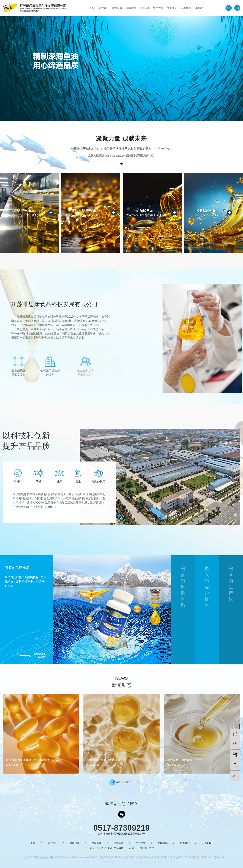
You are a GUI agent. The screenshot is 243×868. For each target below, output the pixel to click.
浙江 (135, 848)
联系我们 (186, 8)
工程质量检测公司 (107, 862)
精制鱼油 (131, 8)
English (199, 8)
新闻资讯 (172, 8)
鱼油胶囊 (117, 8)
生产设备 (158, 8)
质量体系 (145, 8)
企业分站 (94, 848)
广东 (151, 848)
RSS (103, 848)
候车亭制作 (89, 862)
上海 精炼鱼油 (143, 857)
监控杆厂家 (124, 862)
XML (111, 848)
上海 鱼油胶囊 (175, 857)
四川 (146, 848)
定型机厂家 (150, 862)
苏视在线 (219, 857)
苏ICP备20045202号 (111, 857)
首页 (92, 8)
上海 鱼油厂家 (159, 857)
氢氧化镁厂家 (165, 862)
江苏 (129, 848)
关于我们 (103, 8)
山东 (140, 848)
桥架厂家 (137, 862)
